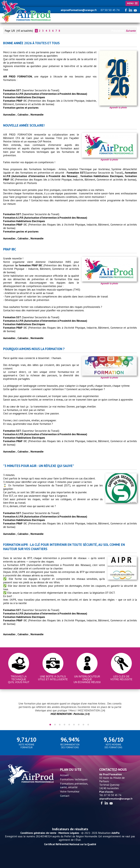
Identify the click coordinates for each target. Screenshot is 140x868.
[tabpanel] (70, 709)
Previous (9, 710)
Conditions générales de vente (38, 833)
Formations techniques (74, 779)
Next (131, 710)
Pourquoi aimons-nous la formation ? (34, 349)
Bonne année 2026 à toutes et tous (31, 43)
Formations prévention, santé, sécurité (74, 785)
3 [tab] (60, 725)
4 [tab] (64, 725)
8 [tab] (83, 725)
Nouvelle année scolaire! (24, 125)
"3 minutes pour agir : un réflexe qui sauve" (39, 466)
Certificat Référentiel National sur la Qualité (70, 844)
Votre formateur (70, 791)
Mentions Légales (69, 833)
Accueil (64, 775)
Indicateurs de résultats (70, 829)
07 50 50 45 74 (110, 10)
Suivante (131, 31)
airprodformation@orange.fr (79, 10)
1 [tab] (50, 725)
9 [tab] (88, 725)
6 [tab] (74, 725)
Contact (65, 796)
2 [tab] (55, 725)
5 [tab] (69, 725)
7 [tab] (79, 725)
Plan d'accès (106, 792)
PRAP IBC (10, 249)
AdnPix (116, 833)
